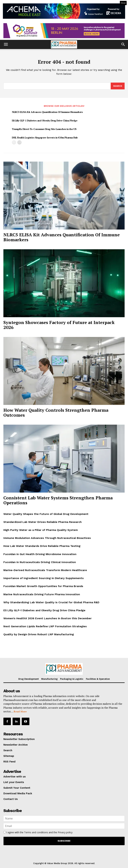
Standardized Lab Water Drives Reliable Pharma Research (43, 522)
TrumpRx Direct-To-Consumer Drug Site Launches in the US (44, 129)
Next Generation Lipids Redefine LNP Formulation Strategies (45, 626)
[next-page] (19, 142)
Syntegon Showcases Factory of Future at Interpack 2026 (59, 325)
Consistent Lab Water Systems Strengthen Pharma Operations (58, 500)
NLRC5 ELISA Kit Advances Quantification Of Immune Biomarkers (47, 112)
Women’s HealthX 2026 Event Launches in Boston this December (48, 618)
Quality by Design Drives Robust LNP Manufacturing (39, 634)
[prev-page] (14, 142)
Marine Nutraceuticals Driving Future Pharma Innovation (42, 594)
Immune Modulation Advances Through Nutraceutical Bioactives (47, 538)
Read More (20, 711)
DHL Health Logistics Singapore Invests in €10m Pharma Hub (45, 137)
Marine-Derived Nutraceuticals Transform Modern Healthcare (45, 570)
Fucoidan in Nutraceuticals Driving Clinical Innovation (40, 562)
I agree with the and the (38, 832)
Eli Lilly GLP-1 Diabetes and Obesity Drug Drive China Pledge (45, 120)
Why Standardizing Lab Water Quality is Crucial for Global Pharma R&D (51, 602)
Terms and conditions (36, 832)
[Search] (118, 86)
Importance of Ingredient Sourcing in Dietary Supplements (44, 578)
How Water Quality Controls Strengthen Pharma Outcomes (56, 412)
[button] (6, 44)
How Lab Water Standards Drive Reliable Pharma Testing (42, 546)
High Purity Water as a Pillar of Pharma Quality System (41, 530)
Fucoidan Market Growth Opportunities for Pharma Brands (43, 586)
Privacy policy (65, 832)
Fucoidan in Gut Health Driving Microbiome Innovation (40, 554)
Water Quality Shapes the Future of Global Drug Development (46, 514)
